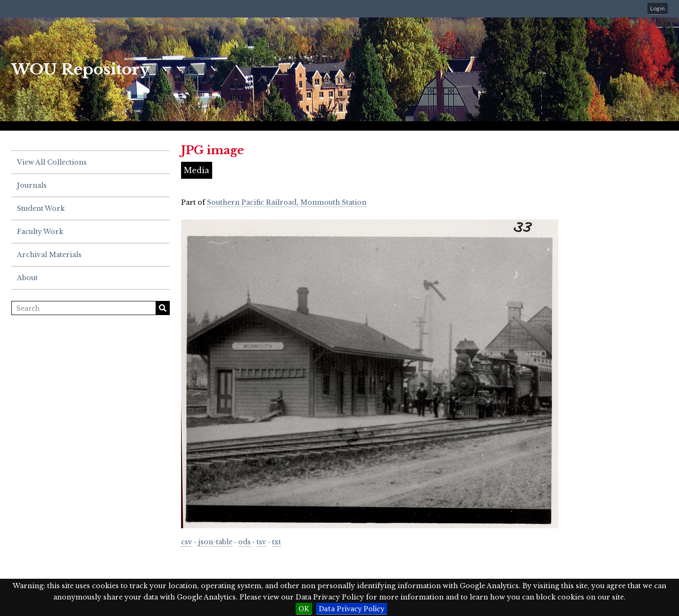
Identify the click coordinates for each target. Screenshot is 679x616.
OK (304, 608)
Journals (32, 185)
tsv (261, 542)
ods (244, 542)
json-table (215, 542)
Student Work (41, 208)
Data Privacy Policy (352, 608)
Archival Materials (49, 255)
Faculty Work (40, 232)
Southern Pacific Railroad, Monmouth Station (287, 202)
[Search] (91, 308)
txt (277, 542)
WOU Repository (81, 69)
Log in (658, 8)
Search (163, 308)
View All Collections (52, 162)
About (27, 278)
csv (187, 542)
